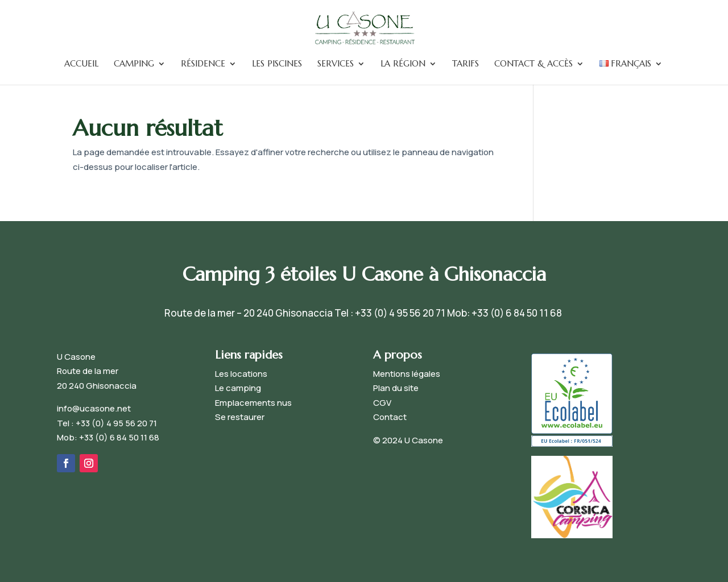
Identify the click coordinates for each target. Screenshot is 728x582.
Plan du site (396, 388)
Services (336, 64)
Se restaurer (240, 417)
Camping (134, 64)
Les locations (241, 374)
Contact (390, 417)
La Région (403, 64)
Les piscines (277, 64)
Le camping (238, 388)
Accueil (81, 64)
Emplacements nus (253, 403)
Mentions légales (407, 374)
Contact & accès (533, 64)
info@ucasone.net (94, 408)
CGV (382, 403)
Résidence (203, 64)
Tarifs (466, 64)
